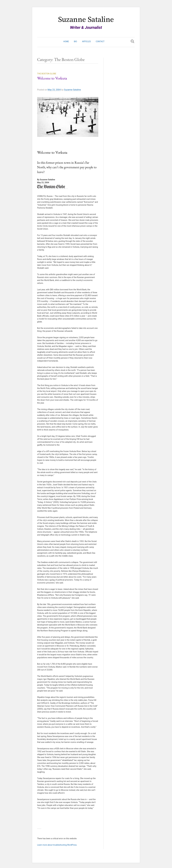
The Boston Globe (47, 74)
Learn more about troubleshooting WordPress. (57, 845)
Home (66, 41)
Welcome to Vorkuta (52, 79)
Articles (86, 41)
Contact (100, 41)
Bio (75, 41)
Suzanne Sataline (86, 20)
